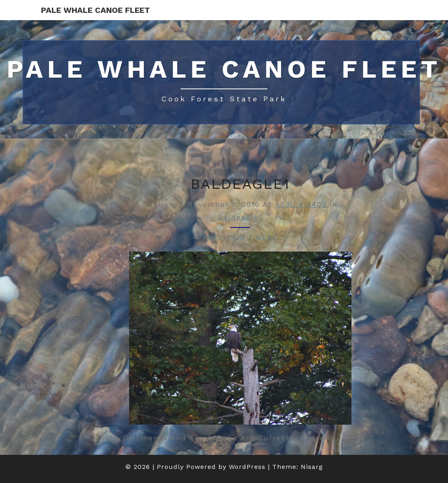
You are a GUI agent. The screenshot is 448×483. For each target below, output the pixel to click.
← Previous (218, 238)
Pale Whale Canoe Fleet (96, 10)
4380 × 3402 (301, 204)
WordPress (247, 467)
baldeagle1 (240, 217)
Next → (272, 238)
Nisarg (312, 467)
